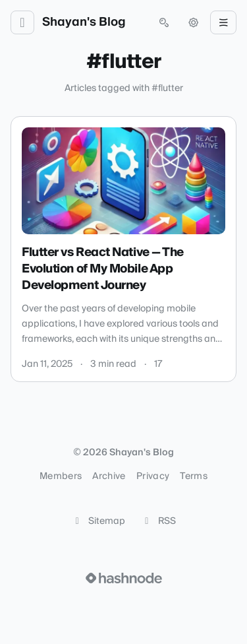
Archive (109, 476)
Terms (194, 476)
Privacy (153, 476)
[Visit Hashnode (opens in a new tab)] (124, 578)
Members (61, 476)
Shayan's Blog (84, 22)
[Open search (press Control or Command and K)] (164, 22)
